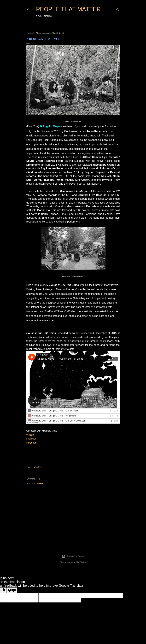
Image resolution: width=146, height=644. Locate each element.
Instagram (31, 443)
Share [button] (29, 467)
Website (30, 435)
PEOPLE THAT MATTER (68, 9)
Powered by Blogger (73, 556)
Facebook (31, 439)
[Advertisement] (73, 515)
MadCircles (81, 562)
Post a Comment (36, 483)
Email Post (39, 467)
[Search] (118, 9)
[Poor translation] (12, 590)
